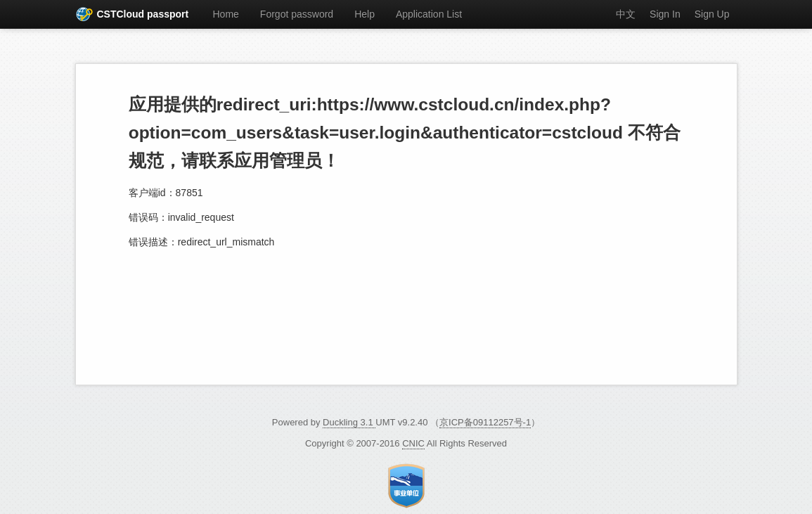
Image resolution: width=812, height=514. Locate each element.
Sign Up (712, 14)
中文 (626, 14)
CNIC (413, 443)
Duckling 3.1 (349, 422)
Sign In (665, 14)
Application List (429, 14)
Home (226, 14)
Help (365, 14)
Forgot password (297, 14)
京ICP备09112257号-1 (485, 422)
